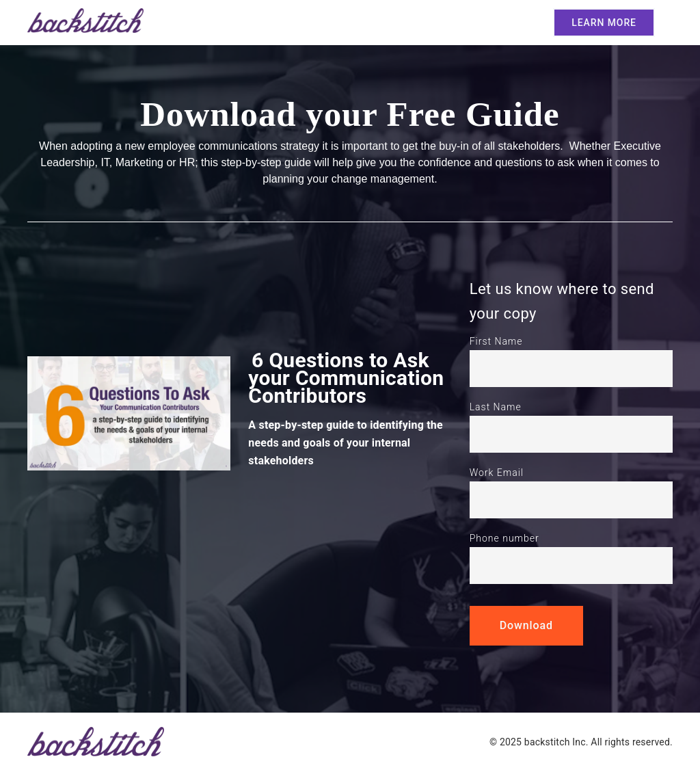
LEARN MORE (604, 23)
